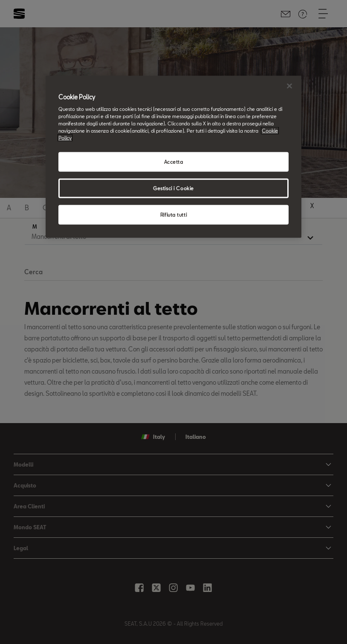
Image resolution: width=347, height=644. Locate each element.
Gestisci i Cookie (173, 188)
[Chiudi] (289, 86)
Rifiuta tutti (173, 215)
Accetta (174, 162)
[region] (173, 157)
